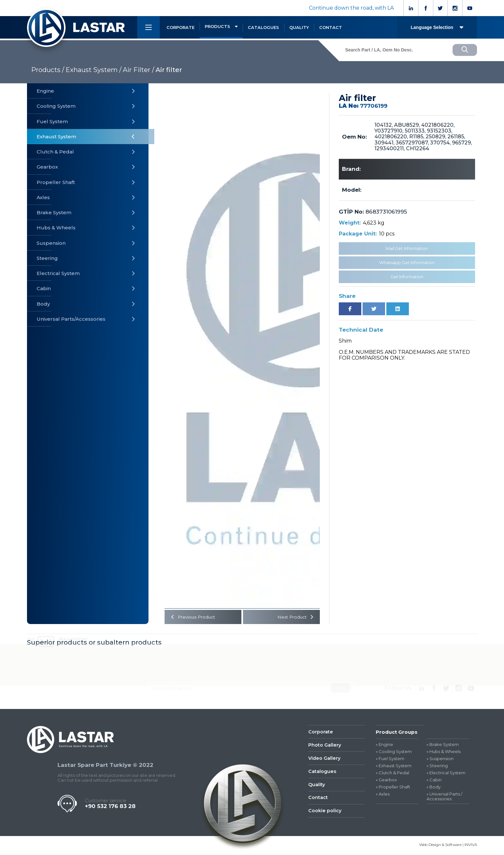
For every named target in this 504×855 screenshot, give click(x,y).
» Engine (384, 745)
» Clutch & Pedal (392, 773)
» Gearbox (386, 781)
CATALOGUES (263, 27)
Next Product (295, 617)
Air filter (169, 70)
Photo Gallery (325, 746)
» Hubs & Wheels (444, 753)
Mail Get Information (407, 248)
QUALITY (299, 27)
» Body (434, 788)
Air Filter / (139, 70)
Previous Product (193, 617)
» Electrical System (446, 773)
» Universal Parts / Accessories (444, 797)
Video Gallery (325, 760)
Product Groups (397, 733)
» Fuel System (390, 760)
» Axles (383, 795)
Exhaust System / (94, 70)
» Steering (437, 767)
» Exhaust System (394, 767)
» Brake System (443, 745)
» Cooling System (394, 753)
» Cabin (434, 781)
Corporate (321, 733)
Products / (48, 70)
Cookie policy (325, 814)
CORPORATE (180, 27)
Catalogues (322, 773)
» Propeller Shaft (393, 788)
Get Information (407, 277)
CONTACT (331, 27)
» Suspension (440, 760)
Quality (317, 787)
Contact (318, 801)
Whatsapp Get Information (407, 262)
